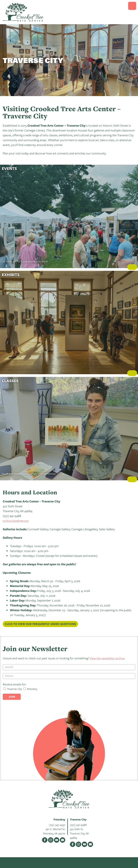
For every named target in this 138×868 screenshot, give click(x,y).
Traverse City (13, 689)
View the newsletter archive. (107, 658)
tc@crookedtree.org (16, 521)
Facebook (45, 840)
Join (12, 697)
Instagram (51, 840)
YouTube (57, 840)
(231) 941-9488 (78, 825)
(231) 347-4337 (57, 825)
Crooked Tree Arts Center (23, 12)
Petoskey (30, 689)
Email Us (63, 840)
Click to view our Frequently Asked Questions (40, 624)
